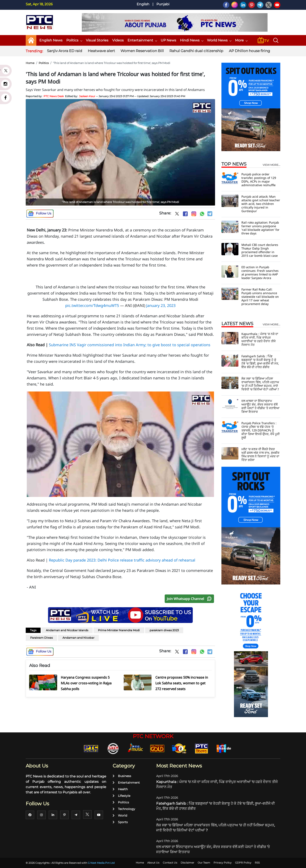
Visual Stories (97, 40)
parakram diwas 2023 (164, 630)
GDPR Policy (243, 863)
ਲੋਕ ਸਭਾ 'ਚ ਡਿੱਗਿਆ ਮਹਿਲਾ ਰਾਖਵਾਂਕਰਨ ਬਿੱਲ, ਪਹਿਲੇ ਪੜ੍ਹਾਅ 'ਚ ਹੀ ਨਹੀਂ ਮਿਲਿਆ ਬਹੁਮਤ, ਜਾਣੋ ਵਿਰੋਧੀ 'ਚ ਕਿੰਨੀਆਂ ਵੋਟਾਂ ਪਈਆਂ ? (260, 384)
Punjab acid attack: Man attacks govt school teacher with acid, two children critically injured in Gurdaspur (261, 204)
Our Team (204, 863)
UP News (168, 40)
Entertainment (142, 40)
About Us (153, 863)
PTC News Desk (54, 96)
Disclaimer (187, 863)
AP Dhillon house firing (249, 51)
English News (51, 40)
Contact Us (170, 863)
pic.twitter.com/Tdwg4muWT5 (92, 305)
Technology (124, 809)
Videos (118, 40)
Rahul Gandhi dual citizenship (196, 51)
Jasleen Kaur (87, 96)
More (241, 40)
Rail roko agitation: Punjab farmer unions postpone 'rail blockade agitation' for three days (260, 228)
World (120, 816)
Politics (74, 40)
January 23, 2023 (161, 305)
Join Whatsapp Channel (190, 599)
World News (219, 40)
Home (30, 63)
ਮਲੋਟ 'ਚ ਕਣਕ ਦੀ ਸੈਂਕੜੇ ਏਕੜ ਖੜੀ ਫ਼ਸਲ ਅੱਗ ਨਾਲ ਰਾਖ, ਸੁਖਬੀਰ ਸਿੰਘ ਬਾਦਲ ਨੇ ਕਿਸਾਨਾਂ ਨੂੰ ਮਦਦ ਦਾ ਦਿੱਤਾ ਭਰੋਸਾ (260, 454)
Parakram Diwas (41, 638)
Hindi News (192, 40)
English (143, 4)
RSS (257, 863)
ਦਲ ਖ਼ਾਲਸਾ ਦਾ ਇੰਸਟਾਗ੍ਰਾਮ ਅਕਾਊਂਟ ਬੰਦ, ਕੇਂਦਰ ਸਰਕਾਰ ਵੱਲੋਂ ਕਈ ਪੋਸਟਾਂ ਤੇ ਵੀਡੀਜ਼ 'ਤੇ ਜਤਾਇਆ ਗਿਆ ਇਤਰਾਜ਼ (260, 406)
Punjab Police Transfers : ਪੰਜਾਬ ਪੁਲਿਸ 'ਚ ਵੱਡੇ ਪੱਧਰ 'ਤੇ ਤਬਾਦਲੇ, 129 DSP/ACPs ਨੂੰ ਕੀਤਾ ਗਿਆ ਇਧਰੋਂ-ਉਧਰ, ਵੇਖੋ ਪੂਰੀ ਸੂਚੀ (261, 430)
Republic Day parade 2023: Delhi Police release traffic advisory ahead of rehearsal (122, 560)
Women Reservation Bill (142, 51)
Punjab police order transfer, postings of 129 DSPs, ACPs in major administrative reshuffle (259, 180)
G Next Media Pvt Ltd (101, 863)
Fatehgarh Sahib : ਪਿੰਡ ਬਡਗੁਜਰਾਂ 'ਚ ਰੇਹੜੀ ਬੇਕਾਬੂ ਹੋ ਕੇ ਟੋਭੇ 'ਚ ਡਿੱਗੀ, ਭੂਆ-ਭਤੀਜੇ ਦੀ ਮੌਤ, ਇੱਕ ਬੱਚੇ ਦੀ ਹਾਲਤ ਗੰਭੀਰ (260, 362)
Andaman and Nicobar (78, 638)
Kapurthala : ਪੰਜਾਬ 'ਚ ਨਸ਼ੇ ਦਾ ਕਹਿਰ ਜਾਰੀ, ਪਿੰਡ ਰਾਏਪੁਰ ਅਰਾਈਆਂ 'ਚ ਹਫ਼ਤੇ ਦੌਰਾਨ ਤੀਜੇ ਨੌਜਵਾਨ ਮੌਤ (260, 339)
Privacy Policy (223, 863)
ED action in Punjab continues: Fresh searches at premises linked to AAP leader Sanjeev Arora (260, 272)
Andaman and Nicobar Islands (67, 630)
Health (120, 789)
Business (122, 776)
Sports (120, 822)
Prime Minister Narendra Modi (119, 630)
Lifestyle (121, 796)
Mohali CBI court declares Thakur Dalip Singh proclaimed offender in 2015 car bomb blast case (260, 250)
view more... (271, 165)
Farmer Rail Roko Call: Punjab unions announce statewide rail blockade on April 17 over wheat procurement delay (260, 297)
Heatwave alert (101, 51)
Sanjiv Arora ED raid (65, 51)
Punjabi (163, 4)
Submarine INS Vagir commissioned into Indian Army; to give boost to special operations (130, 345)
